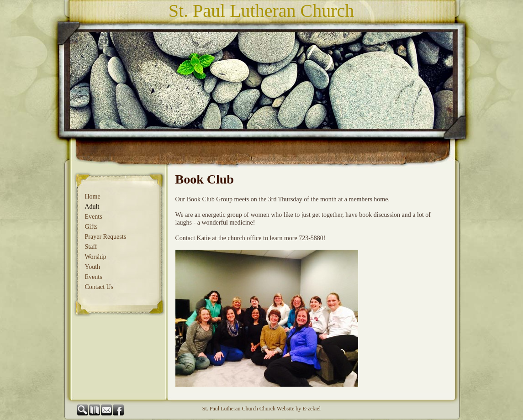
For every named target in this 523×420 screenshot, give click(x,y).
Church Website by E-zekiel (290, 409)
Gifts (91, 227)
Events (94, 217)
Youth (93, 267)
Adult (92, 207)
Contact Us (99, 287)
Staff (91, 247)
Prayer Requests (106, 237)
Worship (96, 257)
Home (93, 197)
